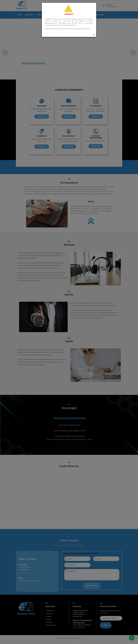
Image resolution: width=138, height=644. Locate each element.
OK (94, 35)
